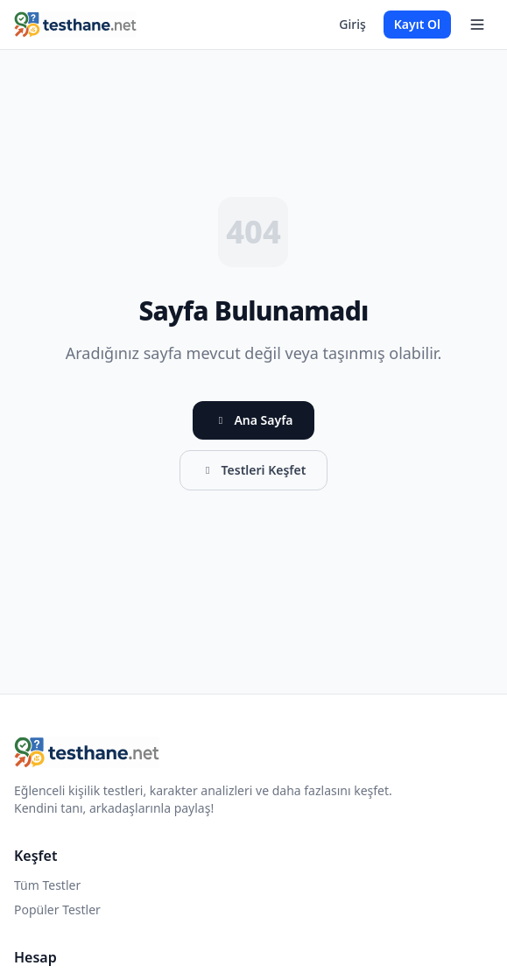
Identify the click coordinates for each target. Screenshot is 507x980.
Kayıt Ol (417, 24)
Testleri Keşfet (254, 470)
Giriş (352, 24)
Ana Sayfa (253, 420)
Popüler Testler (57, 909)
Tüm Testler (47, 885)
